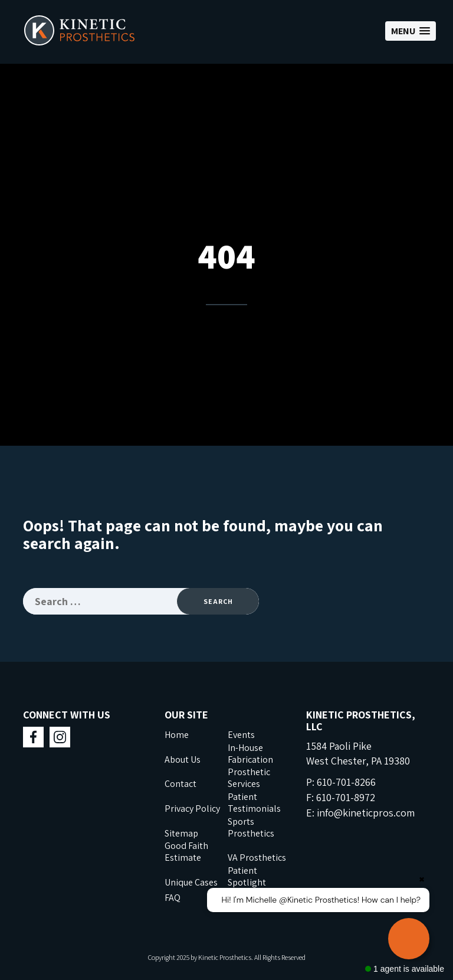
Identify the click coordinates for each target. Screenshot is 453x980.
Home (177, 735)
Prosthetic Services (249, 778)
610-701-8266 (346, 782)
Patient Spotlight (247, 876)
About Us (183, 759)
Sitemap (181, 833)
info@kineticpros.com (366, 813)
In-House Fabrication (250, 754)
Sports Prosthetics (251, 827)
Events (241, 735)
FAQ (173, 898)
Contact (180, 784)
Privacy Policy (192, 808)
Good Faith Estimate (186, 852)
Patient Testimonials (254, 803)
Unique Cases (191, 882)
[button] (411, 31)
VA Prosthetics (257, 857)
